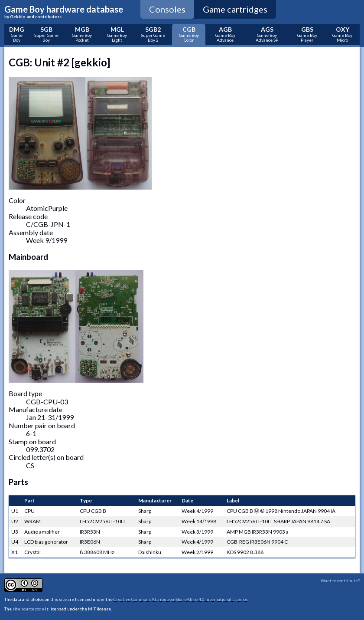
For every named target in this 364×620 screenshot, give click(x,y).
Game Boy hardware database (64, 12)
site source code (28, 609)
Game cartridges (235, 9)
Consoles (167, 9)
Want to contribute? (340, 581)
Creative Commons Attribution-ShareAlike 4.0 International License (180, 599)
